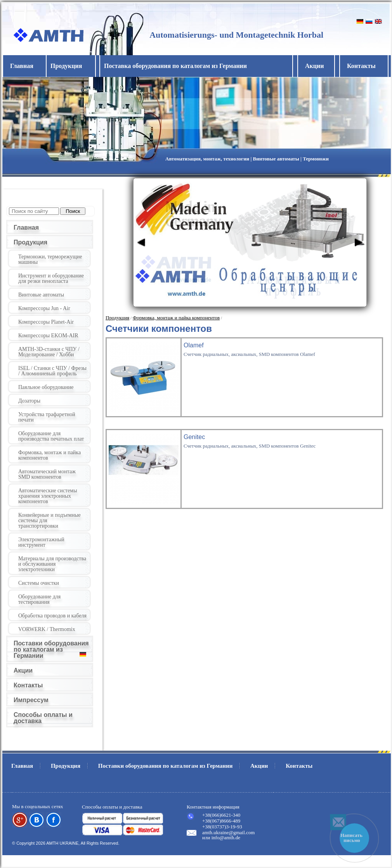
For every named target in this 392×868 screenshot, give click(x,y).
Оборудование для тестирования (39, 599)
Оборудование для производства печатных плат (51, 436)
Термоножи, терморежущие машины (50, 259)
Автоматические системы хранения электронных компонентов (48, 496)
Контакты (361, 66)
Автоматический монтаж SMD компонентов (47, 474)
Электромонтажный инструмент (41, 542)
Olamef (194, 345)
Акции (314, 66)
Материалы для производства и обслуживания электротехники (52, 564)
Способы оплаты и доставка (43, 718)
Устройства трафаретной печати (47, 417)
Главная (22, 66)
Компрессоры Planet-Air (46, 322)
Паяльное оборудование (46, 387)
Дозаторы (29, 401)
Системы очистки (39, 583)
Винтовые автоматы (41, 295)
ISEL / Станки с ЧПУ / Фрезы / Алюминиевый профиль (52, 371)
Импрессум (31, 700)
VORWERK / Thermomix (47, 629)
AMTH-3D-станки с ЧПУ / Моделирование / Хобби (49, 352)
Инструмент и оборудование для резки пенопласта (51, 278)
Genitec (194, 437)
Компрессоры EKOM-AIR (48, 336)
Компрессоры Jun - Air (44, 308)
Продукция (30, 242)
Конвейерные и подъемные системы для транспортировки (49, 520)
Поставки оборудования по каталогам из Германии (51, 649)
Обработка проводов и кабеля (52, 616)
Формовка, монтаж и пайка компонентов (49, 455)
